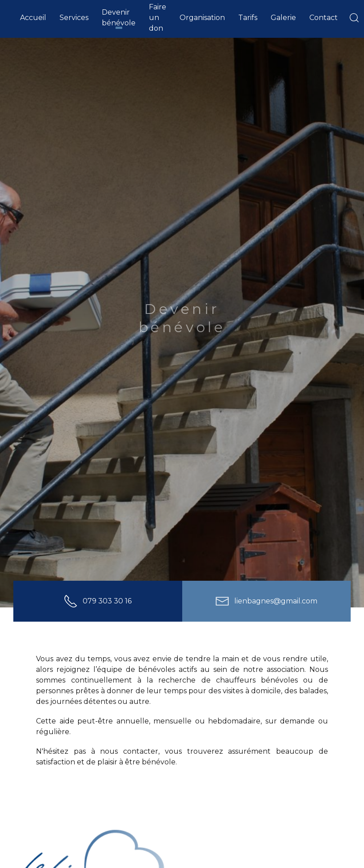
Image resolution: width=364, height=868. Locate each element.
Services (74, 18)
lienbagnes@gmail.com (266, 601)
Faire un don (158, 18)
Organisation (202, 18)
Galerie (283, 18)
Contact (324, 18)
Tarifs (248, 18)
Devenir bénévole (119, 18)
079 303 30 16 (98, 601)
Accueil (33, 18)
